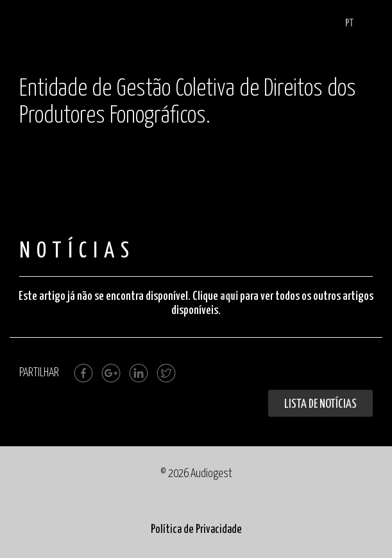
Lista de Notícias (320, 404)
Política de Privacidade (196, 530)
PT (349, 23)
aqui (229, 296)
